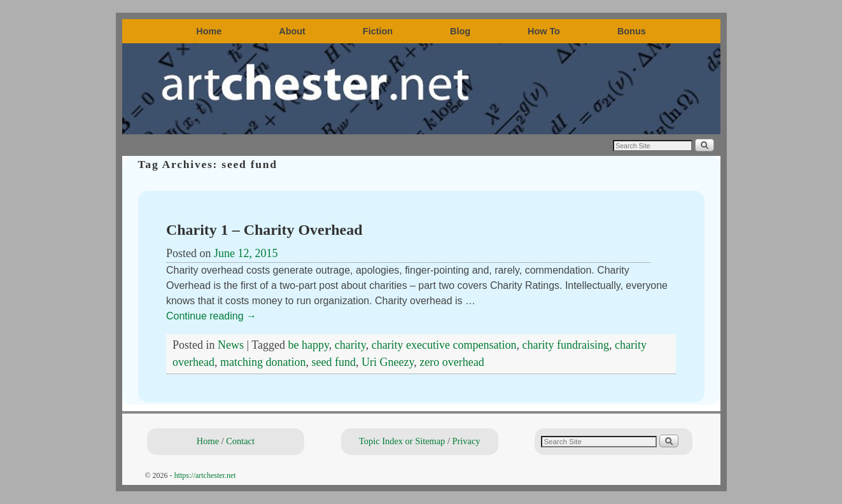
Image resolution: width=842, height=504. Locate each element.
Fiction (378, 31)
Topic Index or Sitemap (402, 441)
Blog (460, 31)
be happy (309, 345)
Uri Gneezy (388, 362)
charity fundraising (566, 345)
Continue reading (211, 316)
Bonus (632, 31)
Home (209, 31)
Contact (240, 441)
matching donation (263, 362)
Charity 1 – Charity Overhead (264, 230)
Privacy (467, 441)
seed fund (333, 362)
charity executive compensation (444, 345)
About (292, 31)
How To (544, 31)
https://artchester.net (205, 475)
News (231, 345)
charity (350, 345)
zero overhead (452, 362)
